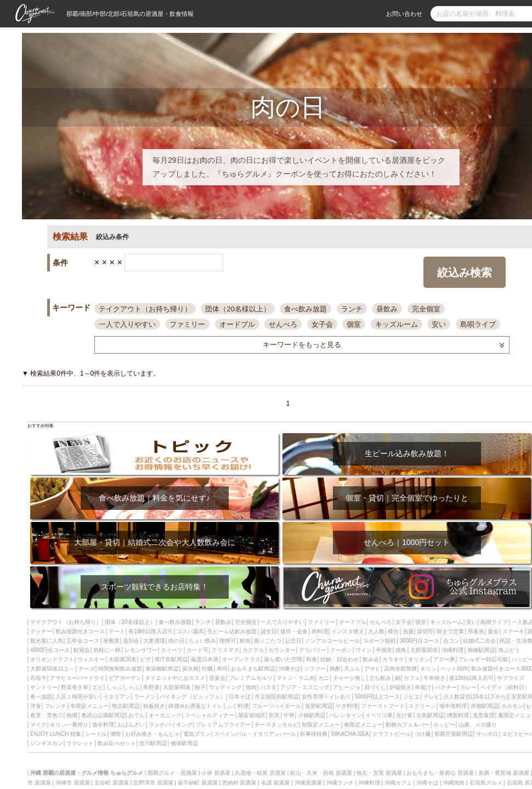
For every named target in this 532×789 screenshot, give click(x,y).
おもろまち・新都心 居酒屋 (440, 773)
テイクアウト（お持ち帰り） (145, 309)
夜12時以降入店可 (471, 678)
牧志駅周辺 (126, 706)
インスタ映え (348, 631)
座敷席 (111, 641)
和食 (312, 659)
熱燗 (72, 715)
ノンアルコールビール (332, 641)
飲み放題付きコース (80, 631)
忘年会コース (83, 641)
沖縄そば (290, 669)
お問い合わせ (404, 14)
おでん (137, 715)
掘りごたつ (268, 641)
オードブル (237, 324)
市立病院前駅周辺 (276, 697)
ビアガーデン (125, 678)
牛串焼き (434, 678)
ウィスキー (91, 659)
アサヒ (372, 669)
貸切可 (425, 631)
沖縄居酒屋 (308, 783)
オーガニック (165, 715)
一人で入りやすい (127, 324)
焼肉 (251, 687)
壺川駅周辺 (153, 743)
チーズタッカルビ (276, 725)
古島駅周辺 (430, 715)
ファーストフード (383, 706)
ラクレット (80, 743)
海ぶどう (509, 650)
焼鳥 (401, 650)
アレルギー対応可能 (483, 659)
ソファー (315, 669)
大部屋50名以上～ (52, 669)
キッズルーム (397, 324)
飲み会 (371, 659)
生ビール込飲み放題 (232, 631)
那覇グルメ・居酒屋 (172, 773)
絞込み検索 (465, 273)
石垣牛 (38, 678)
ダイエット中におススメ (175, 678)
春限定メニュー (363, 725)
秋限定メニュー (321, 725)
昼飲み (387, 309)
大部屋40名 (177, 687)
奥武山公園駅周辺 (103, 715)
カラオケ (393, 659)
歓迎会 (82, 650)
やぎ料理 (347, 706)
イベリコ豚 (379, 715)
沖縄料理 (452, 650)
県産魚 (476, 631)
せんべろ (283, 324)
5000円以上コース (377, 697)
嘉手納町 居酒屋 (198, 783)
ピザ (145, 659)
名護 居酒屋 (276, 783)
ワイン (364, 650)
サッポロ (487, 734)
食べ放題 (41, 697)
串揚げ (423, 687)
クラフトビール (392, 734)
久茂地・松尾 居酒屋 (260, 773)
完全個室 (426, 309)
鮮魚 (245, 641)
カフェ (412, 678)
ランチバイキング (171, 725)
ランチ (352, 309)
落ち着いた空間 (283, 659)
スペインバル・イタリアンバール (255, 734)
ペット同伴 (454, 669)
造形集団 (484, 715)
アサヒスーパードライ (77, 678)
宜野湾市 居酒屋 (153, 783)
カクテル (253, 650)
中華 (289, 715)
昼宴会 (217, 678)
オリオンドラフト (52, 659)
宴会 (493, 631)
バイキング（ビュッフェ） (193, 697)
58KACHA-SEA (350, 734)
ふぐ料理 (237, 706)
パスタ (268, 687)
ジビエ (411, 697)
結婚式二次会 (479, 641)
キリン (428, 669)
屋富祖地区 (252, 715)
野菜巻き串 (75, 687)
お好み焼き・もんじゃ (152, 734)
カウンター (282, 650)
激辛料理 (103, 725)
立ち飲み (380, 678)
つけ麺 (422, 734)
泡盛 (408, 631)
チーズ (87, 669)
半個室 (384, 650)
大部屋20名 (123, 659)
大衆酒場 (154, 641)
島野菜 (151, 687)
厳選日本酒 (205, 659)
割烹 (274, 715)
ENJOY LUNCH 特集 (56, 734)
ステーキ (513, 631)
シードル (96, 734)
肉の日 (177, 641)
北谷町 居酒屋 (112, 783)
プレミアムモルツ (251, 678)
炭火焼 (190, 669)
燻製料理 (458, 715)
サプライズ (511, 678)
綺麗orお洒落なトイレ (196, 706)
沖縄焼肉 (454, 783)
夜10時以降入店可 (151, 631)
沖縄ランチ (340, 783)
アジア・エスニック (305, 687)
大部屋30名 (424, 650)
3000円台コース (420, 641)
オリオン (419, 659)
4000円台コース (50, 650)
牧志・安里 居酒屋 (379, 773)
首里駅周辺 (319, 706)
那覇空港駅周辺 (454, 734)
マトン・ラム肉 (296, 678)
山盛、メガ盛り (478, 725)
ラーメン (145, 697)
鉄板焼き (154, 706)
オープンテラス (241, 659)
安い (439, 324)
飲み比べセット (117, 743)
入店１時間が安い (77, 697)
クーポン (341, 650)
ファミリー (187, 324)
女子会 (322, 324)
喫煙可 (228, 641)
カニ (324, 678)
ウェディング (225, 687)
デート (117, 631)
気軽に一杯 (107, 650)
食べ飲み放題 (305, 309)
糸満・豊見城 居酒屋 (504, 773)
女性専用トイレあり (326, 697)
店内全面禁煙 (400, 669)
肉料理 (320, 631)
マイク (38, 725)
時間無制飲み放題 (120, 669)
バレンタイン (346, 715)
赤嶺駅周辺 (484, 706)
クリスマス (225, 650)
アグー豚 (444, 659)
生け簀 (404, 715)
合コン (451, 641)
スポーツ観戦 (380, 641)
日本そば (240, 697)
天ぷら (352, 669)
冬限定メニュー (89, 706)
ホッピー (444, 725)
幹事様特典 (314, 734)
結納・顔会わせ (339, 659)
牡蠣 (207, 669)
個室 (354, 324)
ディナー (41, 631)
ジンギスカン (47, 743)
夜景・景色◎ (47, 715)
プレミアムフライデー (223, 725)
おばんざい (131, 725)
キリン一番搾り (69, 725)
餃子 (200, 687)
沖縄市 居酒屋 (73, 783)
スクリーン (422, 706)
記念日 (293, 641)
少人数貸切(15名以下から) (476, 697)
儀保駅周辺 (184, 743)
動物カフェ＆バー (408, 725)
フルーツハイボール (276, 706)
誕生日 (269, 631)
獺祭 (116, 734)
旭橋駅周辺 (481, 650)
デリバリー (313, 650)
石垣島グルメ (486, 783)
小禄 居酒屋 (216, 773)
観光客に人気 (47, 641)
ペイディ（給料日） (505, 687)
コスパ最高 (190, 631)
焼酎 (335, 669)
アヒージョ (347, 687)
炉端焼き (400, 687)
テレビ (432, 697)
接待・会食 (294, 631)
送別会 (131, 641)
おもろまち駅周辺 (253, 669)
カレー (468, 687)
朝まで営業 (450, 631)
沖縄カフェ (398, 783)
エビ (98, 687)
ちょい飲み (202, 641)
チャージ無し (349, 678)
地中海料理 (453, 706)
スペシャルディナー (210, 715)
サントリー (44, 687)
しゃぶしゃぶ (123, 687)
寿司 (222, 669)
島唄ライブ (478, 324)
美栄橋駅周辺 (162, 669)
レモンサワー (141, 650)
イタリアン (117, 697)
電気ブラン (197, 734)
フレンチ (55, 706)
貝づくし (375, 687)
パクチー (446, 687)
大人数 (376, 631)
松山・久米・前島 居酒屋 (321, 773)
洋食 (36, 706)
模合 (393, 631)
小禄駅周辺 (312, 715)
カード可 (197, 650)
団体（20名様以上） (237, 309)
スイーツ (172, 650)
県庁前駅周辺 (171, 659)
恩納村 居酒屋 (239, 783)
